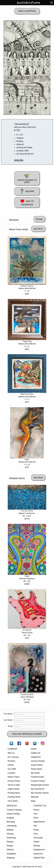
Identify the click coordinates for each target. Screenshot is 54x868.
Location (11, 773)
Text (35, 814)
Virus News (13, 801)
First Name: (8, 714)
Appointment (39, 822)
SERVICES (12, 806)
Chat (36, 834)
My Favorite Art (38, 789)
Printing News (14, 793)
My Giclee (35, 773)
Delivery (10, 850)
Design (10, 846)
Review (37, 846)
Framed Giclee (37, 777)
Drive (36, 818)
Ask (35, 826)
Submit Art (38, 854)
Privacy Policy (14, 781)
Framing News (14, 797)
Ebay (33, 801)
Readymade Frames (40, 785)
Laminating (12, 826)
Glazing (10, 834)
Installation (11, 854)
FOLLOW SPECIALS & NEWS (27, 734)
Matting (10, 830)
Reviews (11, 761)
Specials (35, 797)
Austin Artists (37, 765)
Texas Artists (36, 769)
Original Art (36, 757)
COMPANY (13, 749)
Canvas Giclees (38, 761)
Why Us (11, 753)
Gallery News (14, 789)
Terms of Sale (14, 785)
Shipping (11, 858)
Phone (36, 810)
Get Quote (38, 838)
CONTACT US (40, 806)
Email (36, 830)
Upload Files (39, 858)
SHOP (34, 749)
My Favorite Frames (40, 793)
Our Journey (13, 757)
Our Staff (12, 769)
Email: (10, 726)
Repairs (10, 842)
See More (38, 229)
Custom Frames (38, 781)
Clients (11, 765)
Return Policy (14, 777)
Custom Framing (14, 810)
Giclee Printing (13, 814)
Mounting (11, 822)
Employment (39, 850)
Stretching (11, 838)
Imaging (10, 818)
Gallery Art (36, 753)
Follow (36, 842)
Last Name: (8, 720)
